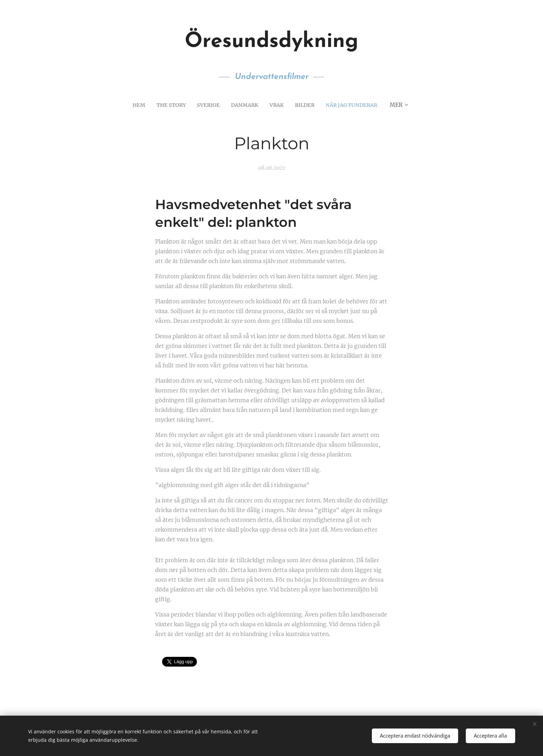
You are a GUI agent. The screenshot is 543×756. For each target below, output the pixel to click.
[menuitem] (135, 105)
